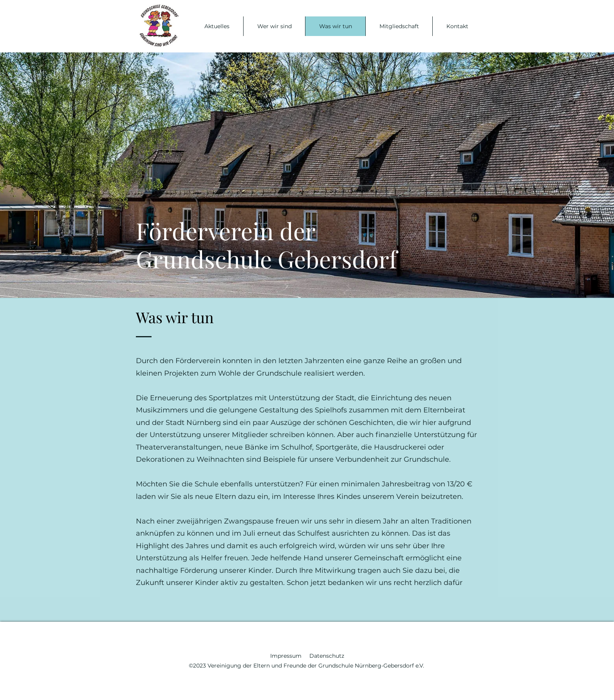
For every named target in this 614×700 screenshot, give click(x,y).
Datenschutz (327, 656)
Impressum (290, 656)
